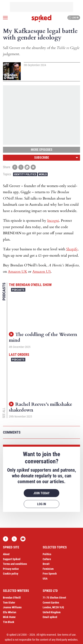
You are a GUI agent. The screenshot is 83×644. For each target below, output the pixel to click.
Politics (47, 554)
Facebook (6, 539)
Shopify (72, 249)
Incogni (53, 221)
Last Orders (19, 355)
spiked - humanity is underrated (41, 18)
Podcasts (18, 290)
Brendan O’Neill (12, 598)
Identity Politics (25, 174)
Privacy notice (11, 569)
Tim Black (9, 622)
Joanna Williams (12, 607)
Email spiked (50, 617)
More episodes (42, 150)
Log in (73, 18)
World (43, 174)
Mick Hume (9, 617)
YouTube (23, 539)
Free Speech (50, 574)
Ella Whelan (10, 612)
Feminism (48, 569)
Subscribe (42, 158)
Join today (41, 493)
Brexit (46, 564)
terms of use (69, 635)
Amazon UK (17, 272)
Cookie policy (11, 574)
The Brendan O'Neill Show (30, 285)
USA (45, 579)
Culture (47, 559)
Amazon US (42, 272)
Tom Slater (9, 603)
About (6, 554)
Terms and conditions (15, 564)
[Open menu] (5, 18)
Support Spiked (12, 559)
